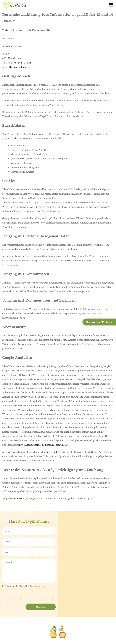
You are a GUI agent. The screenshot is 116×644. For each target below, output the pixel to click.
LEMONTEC (19, 498)
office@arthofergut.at (19, 67)
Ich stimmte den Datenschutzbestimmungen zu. (26, 586)
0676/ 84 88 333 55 (21, 62)
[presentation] (25, 596)
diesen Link (52, 452)
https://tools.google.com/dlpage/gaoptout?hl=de (43, 445)
